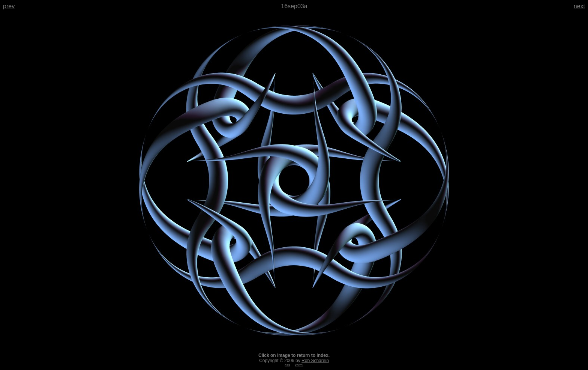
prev (9, 6)
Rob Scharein (315, 361)
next (579, 6)
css (287, 365)
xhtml (299, 365)
